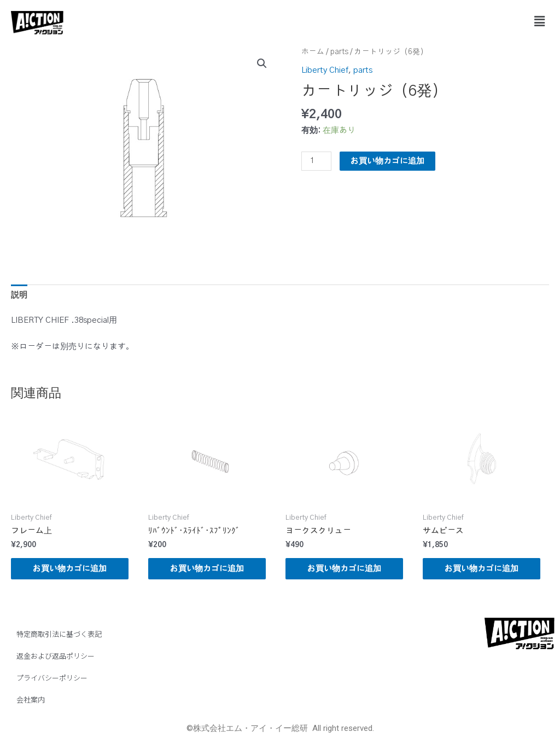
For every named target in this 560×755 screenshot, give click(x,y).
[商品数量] (316, 161)
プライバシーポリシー (52, 678)
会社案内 (31, 699)
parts (339, 52)
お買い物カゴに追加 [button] (70, 569)
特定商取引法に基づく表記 (59, 634)
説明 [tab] (19, 295)
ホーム (313, 52)
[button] (540, 21)
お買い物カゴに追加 (387, 161)
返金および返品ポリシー (56, 656)
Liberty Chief (325, 70)
